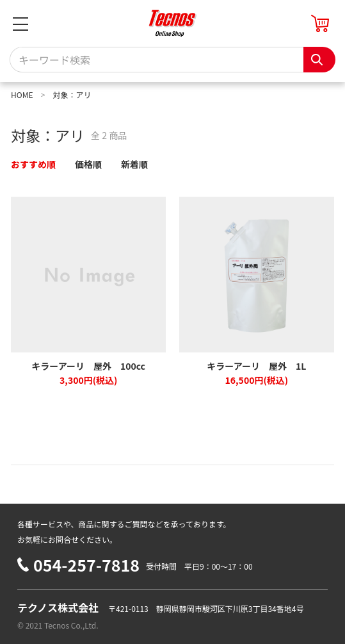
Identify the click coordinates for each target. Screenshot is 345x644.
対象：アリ (72, 95)
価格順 (88, 164)
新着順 (134, 164)
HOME (22, 95)
